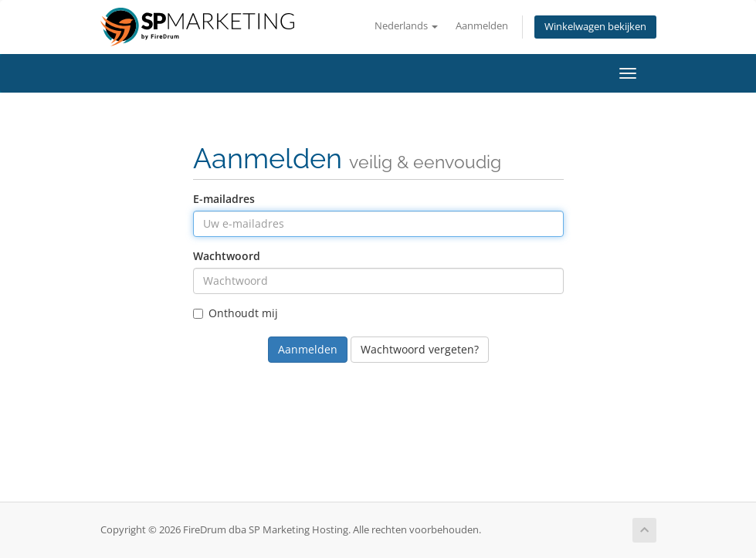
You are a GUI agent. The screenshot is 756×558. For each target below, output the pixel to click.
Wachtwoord (227, 256)
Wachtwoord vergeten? (420, 349)
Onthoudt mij (236, 313)
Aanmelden (482, 26)
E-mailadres (224, 199)
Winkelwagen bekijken (595, 27)
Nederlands (406, 26)
